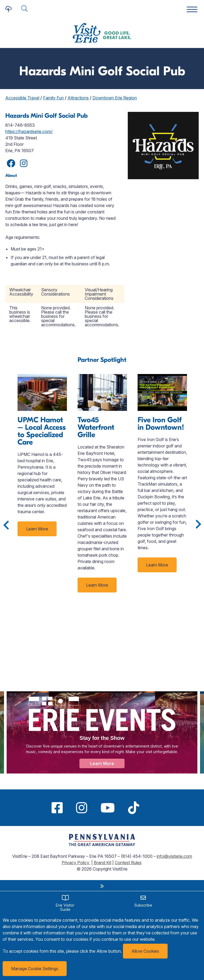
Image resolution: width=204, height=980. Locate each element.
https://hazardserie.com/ (29, 131)
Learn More (37, 529)
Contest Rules (128, 863)
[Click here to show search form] (24, 9)
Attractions (78, 98)
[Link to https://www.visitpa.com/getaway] (102, 845)
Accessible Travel (22, 98)
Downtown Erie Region (115, 98)
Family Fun (53, 98)
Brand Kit (103, 863)
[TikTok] (134, 808)
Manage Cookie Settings (35, 969)
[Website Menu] (192, 10)
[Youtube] (108, 808)
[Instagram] (82, 808)
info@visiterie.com (174, 856)
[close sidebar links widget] (102, 886)
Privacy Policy (76, 863)
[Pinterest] (152, 808)
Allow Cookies (145, 951)
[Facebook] (57, 808)
